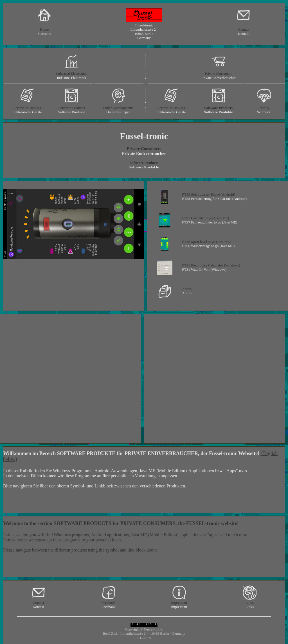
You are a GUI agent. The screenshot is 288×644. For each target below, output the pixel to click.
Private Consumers (218, 74)
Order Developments (118, 108)
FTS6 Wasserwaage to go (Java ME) (209, 246)
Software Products (71, 108)
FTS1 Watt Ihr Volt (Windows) (204, 270)
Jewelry (264, 108)
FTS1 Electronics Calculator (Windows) (211, 265)
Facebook (109, 603)
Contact (244, 30)
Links (250, 603)
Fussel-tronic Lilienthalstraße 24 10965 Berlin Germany (144, 32)
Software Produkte (72, 112)
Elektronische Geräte (27, 112)
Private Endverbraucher (218, 78)
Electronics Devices (27, 108)
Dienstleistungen (118, 112)
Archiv (187, 289)
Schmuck (264, 112)
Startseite (44, 34)
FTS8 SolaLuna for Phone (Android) (209, 195)
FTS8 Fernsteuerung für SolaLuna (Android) (215, 199)
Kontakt (244, 34)
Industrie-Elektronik (71, 78)
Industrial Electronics (71, 74)
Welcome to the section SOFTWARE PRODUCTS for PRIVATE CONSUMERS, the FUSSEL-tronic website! (121, 523)
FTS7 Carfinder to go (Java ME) (206, 218)
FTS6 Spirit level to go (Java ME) (207, 242)
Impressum (179, 603)
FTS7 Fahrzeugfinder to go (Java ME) (210, 222)
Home (44, 30)
